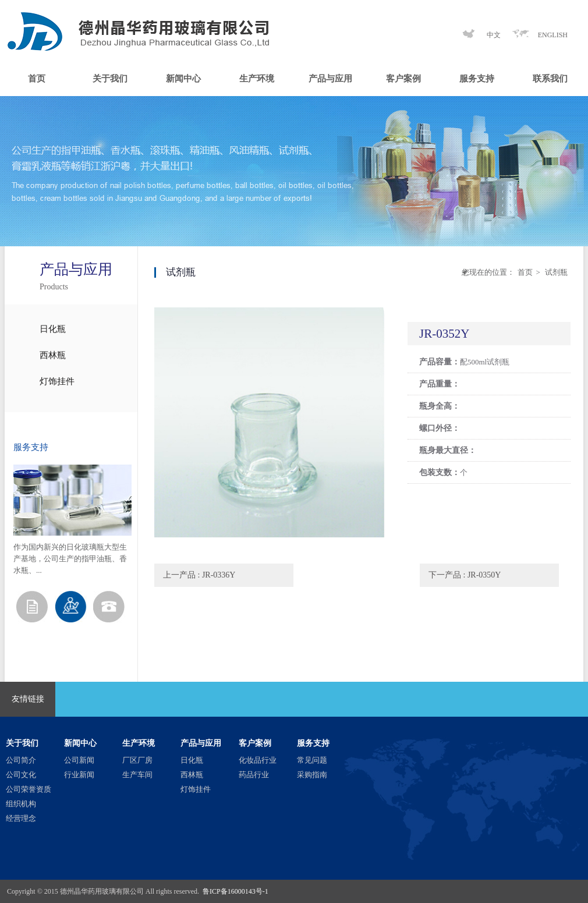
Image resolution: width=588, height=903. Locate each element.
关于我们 (110, 79)
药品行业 (254, 775)
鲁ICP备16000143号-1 (235, 891)
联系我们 (550, 79)
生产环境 (257, 79)
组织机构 (21, 804)
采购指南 (312, 775)
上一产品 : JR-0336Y (199, 575)
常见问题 (312, 760)
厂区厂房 (137, 760)
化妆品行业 (258, 760)
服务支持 (477, 79)
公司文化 (21, 775)
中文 (494, 35)
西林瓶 (53, 355)
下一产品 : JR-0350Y (465, 575)
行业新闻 (79, 775)
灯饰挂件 (57, 381)
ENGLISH (553, 35)
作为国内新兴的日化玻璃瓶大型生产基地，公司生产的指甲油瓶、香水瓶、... (70, 559)
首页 (37, 79)
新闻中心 (183, 79)
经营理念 (21, 818)
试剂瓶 (555, 272)
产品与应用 (330, 79)
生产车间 (137, 775)
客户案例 (403, 79)
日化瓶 (53, 329)
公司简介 (21, 760)
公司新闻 (79, 760)
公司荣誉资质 (29, 789)
